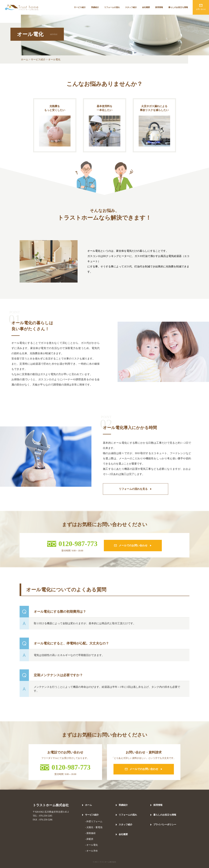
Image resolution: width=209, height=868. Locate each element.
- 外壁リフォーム (94, 821)
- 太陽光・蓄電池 (94, 827)
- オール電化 (91, 845)
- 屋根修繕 (90, 833)
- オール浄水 (91, 851)
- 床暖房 (89, 839)
